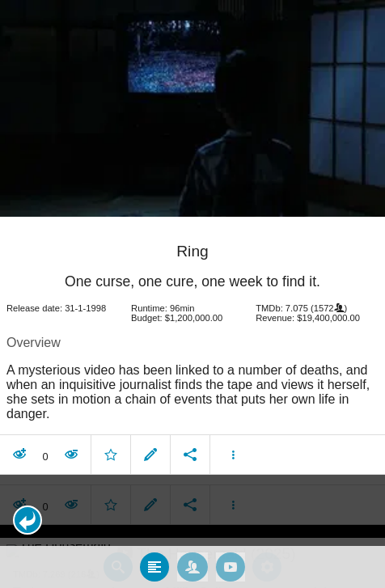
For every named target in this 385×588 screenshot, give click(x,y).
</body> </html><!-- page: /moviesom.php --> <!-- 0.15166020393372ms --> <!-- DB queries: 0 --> (192, 294)
